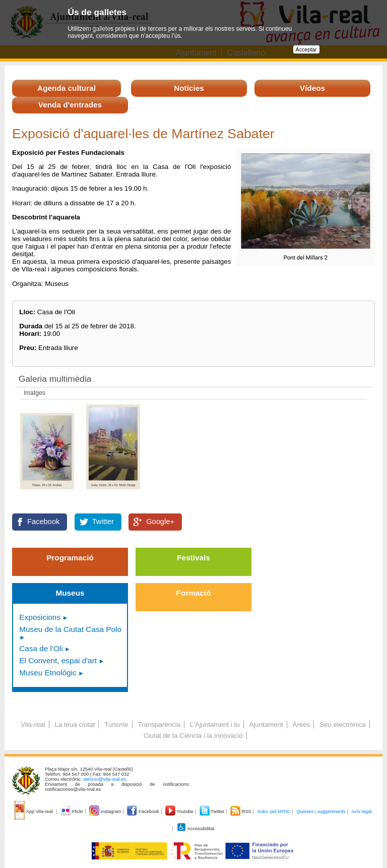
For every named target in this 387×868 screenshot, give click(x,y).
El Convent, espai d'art (58, 660)
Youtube (180, 812)
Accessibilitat (196, 829)
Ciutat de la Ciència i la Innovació (193, 736)
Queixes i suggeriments (321, 812)
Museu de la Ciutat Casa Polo (70, 629)
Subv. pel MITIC (274, 812)
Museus (70, 593)
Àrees (302, 725)
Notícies (189, 88)
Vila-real (33, 725)
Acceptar (306, 49)
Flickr (72, 812)
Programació (70, 558)
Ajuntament (266, 725)
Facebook (43, 522)
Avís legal (361, 812)
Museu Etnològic (48, 673)
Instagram (106, 812)
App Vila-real (34, 812)
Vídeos (312, 88)
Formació (194, 593)
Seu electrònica (343, 725)
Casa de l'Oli (41, 648)
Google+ (160, 522)
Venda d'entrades (70, 105)
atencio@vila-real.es (105, 779)
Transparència (159, 725)
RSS (241, 812)
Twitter (103, 522)
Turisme (116, 725)
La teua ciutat (75, 725)
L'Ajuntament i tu (215, 725)
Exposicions (40, 617)
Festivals (193, 558)
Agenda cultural (67, 88)
